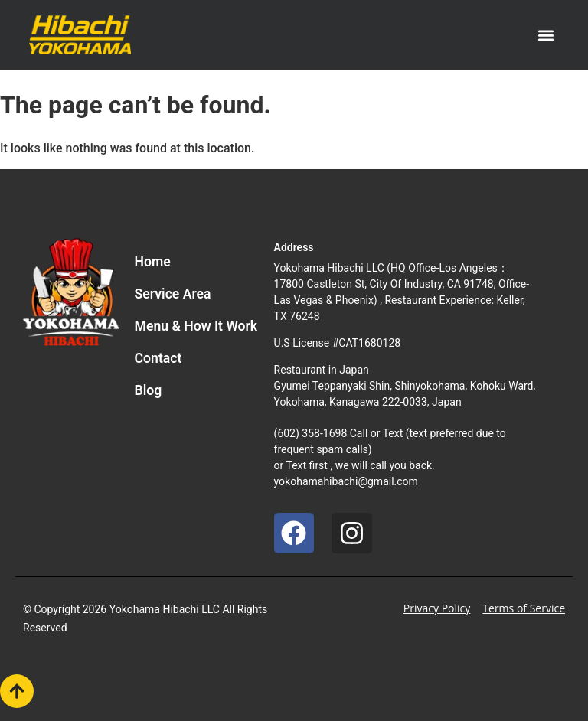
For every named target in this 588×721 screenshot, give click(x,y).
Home (153, 262)
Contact (158, 358)
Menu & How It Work (196, 326)
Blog (149, 390)
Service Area (173, 294)
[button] (546, 35)
